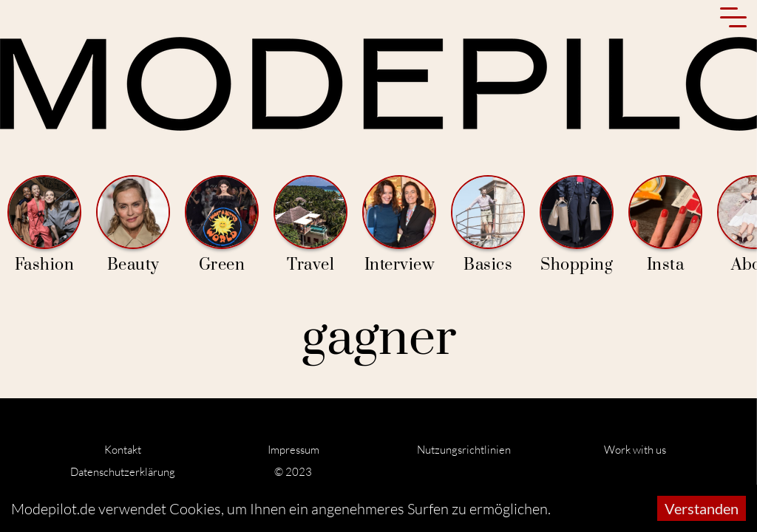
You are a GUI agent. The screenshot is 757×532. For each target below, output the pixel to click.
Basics (488, 225)
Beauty (133, 225)
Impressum (293, 450)
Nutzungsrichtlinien (464, 450)
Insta (665, 225)
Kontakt (123, 450)
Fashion (44, 225)
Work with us (635, 450)
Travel (310, 225)
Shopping (577, 225)
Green (222, 225)
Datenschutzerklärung (123, 472)
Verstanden (702, 508)
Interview (399, 225)
